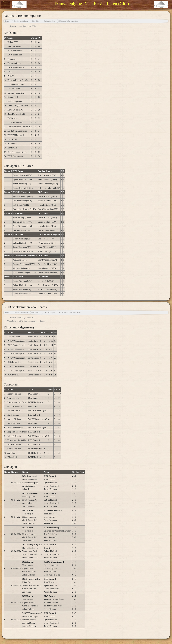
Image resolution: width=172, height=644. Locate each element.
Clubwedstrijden (49, 21)
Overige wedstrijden (21, 21)
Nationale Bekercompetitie (69, 21)
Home (7, 21)
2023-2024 (36, 21)
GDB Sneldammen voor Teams (70, 313)
